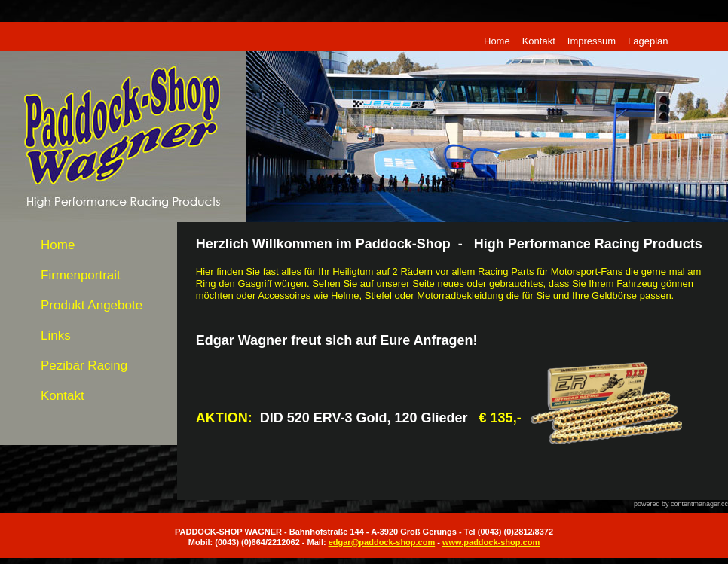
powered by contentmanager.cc (681, 504)
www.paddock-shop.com (491, 542)
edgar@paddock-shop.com (382, 542)
